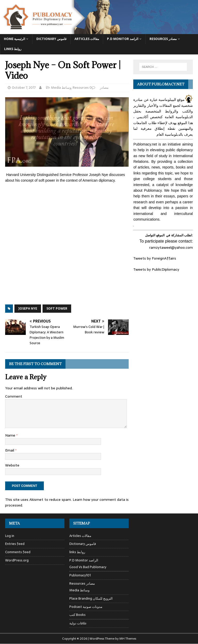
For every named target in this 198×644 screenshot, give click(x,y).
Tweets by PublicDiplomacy (156, 269)
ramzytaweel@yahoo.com (171, 247)
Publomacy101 (80, 575)
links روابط (77, 552)
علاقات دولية (78, 623)
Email (10, 450)
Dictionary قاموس (51, 39)
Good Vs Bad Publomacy (88, 567)
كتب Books (77, 615)
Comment (14, 396)
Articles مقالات (87, 39)
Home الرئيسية (14, 39)
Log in (10, 536)
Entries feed (15, 544)
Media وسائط (61, 88)
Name (11, 435)
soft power (57, 309)
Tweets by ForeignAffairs (155, 258)
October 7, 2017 (24, 88)
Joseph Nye (28, 309)
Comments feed (18, 552)
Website (12, 465)
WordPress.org (17, 560)
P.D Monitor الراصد (123, 39)
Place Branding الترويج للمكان (91, 598)
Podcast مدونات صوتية (86, 607)
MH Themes (128, 639)
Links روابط (13, 49)
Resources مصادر (163, 39)
